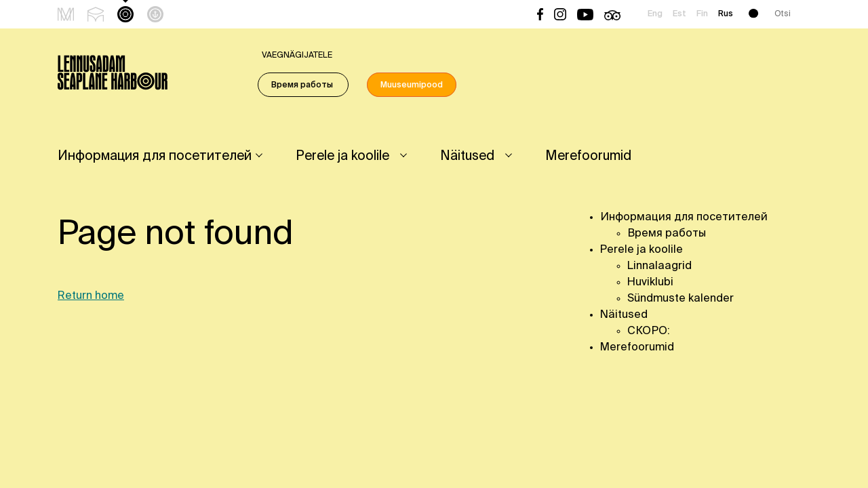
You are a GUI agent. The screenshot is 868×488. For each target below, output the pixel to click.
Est (679, 14)
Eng (655, 14)
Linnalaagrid (659, 266)
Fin (702, 14)
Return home (91, 296)
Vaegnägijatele (297, 56)
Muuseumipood (412, 85)
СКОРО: (649, 331)
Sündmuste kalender (680, 299)
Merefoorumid (588, 156)
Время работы (303, 85)
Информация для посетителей (155, 156)
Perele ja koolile (342, 156)
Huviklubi (650, 283)
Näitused (467, 156)
